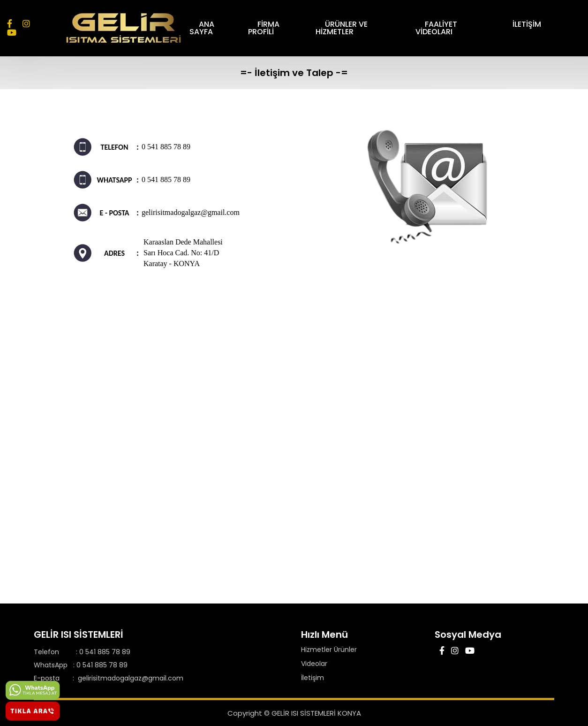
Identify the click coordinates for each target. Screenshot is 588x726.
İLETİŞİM (527, 24)
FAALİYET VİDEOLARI (441, 28)
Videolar (314, 664)
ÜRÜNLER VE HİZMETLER (350, 28)
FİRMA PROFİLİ (275, 28)
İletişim (313, 678)
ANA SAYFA (215, 28)
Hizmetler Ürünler (329, 650)
